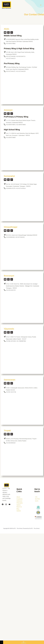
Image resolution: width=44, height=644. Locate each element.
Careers (19, 511)
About (18, 497)
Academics (20, 499)
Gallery (19, 505)
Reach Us (19, 507)
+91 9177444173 (37, 499)
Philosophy (20, 503)
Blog (18, 509)
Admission (19, 501)
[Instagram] (6, 504)
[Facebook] (3, 504)
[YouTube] (9, 504)
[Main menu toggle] (41, 5)
